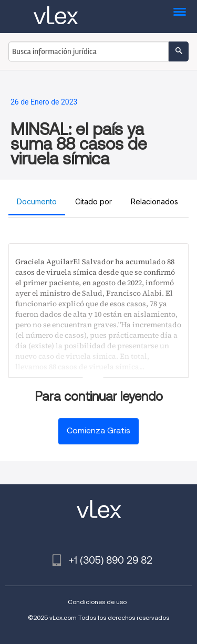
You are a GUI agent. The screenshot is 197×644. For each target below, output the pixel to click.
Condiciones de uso (97, 602)
